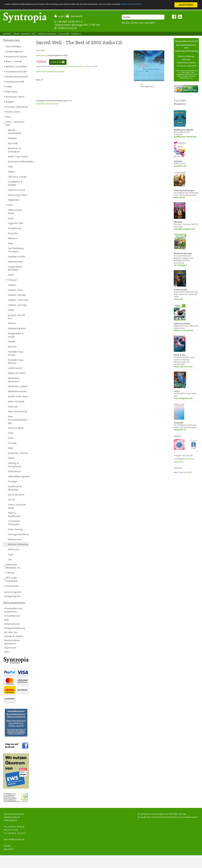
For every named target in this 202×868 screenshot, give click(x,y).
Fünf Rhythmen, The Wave (16, 250)
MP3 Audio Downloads (11, 579)
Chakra (11, 172)
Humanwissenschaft (16, 71)
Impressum (10, 648)
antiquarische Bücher (16, 56)
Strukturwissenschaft (17, 76)
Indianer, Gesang (17, 295)
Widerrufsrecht (12, 624)
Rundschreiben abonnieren (12, 642)
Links (7, 652)
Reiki (10, 448)
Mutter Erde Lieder (18, 396)
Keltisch (12, 323)
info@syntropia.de (67, 28)
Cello (10, 166)
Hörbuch (12, 280)
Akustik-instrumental (14, 132)
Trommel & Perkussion (14, 523)
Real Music (41, 55)
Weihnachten (15, 539)
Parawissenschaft (15, 82)
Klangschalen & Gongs (16, 335)
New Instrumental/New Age (17, 420)
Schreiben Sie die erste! (47, 104)
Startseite (7, 34)
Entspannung (15, 228)
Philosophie (12, 92)
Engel (11, 218)
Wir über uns (11, 632)
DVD (10, 205)
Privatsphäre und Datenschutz (13, 610)
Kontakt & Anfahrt (14, 636)
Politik (9, 86)
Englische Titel (15, 223)
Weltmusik (13, 549)
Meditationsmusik (17, 391)
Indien (11, 310)
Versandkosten (12, 616)
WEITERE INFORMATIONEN (19, 8)
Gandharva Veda (16, 256)
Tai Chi (11, 499)
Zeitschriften (12, 586)
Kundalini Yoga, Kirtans (16, 353)
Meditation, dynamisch (14, 380)
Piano (11, 438)
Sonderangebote (14, 51)
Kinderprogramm (17, 328)
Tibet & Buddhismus (14, 514)
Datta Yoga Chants (18, 195)
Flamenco (13, 238)
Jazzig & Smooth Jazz (16, 317)
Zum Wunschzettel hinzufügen (50, 71)
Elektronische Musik (15, 211)
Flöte (10, 243)
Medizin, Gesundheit (16, 66)
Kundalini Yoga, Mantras (16, 361)
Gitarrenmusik (15, 262)
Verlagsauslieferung (15, 628)
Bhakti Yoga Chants (18, 156)
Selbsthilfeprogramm (18, 476)
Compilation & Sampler (15, 183)
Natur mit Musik (16, 401)
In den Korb (58, 62)
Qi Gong (12, 443)
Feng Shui (13, 233)
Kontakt (7, 846)
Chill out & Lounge (17, 177)
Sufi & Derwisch (16, 495)
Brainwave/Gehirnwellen (18, 161)
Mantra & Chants (17, 373)
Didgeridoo (14, 200)
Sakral (11, 458)
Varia (8, 117)
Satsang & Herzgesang (14, 465)
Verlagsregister (12, 596)
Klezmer (12, 346)
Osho (11, 433)
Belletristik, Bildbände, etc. (13, 566)
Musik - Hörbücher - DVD (25, 34)
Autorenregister (13, 592)
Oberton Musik (16, 428)
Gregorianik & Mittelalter (15, 268)
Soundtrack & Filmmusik (15, 488)
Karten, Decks (13, 112)
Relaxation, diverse (18, 453)
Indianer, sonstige (17, 305)
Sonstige (12, 481)
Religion (10, 102)
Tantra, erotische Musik (17, 506)
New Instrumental (17, 411)
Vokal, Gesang (15, 529)
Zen (10, 559)
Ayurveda (13, 143)
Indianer (12, 285)
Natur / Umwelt (14, 61)
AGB (6, 620)
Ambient (12, 138)
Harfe (11, 275)
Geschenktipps (13, 46)
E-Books (10, 573)
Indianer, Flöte (15, 290)
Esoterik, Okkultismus (17, 107)
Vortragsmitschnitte (18, 534)
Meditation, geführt (18, 386)
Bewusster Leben (15, 97)
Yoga (10, 554)
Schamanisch (14, 471)
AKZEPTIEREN (186, 5)
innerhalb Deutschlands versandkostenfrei (70, 66)
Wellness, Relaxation (47, 34)
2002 (42, 50)
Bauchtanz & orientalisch (14, 150)
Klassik (11, 341)
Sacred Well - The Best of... (71, 34)
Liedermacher (15, 368)
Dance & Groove (17, 190)
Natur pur (13, 406)
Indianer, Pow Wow (18, 300)
